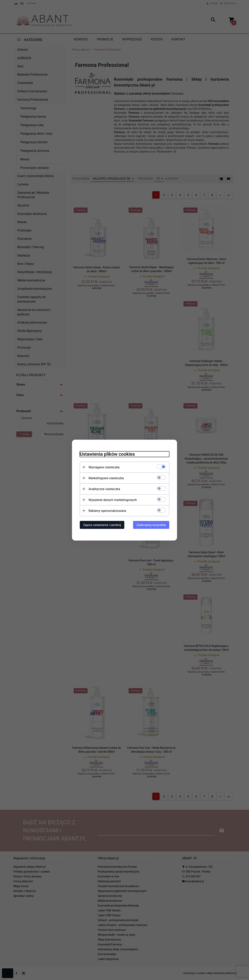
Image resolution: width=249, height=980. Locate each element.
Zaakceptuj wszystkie (151, 525)
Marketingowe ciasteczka (106, 478)
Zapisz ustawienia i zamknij (102, 525)
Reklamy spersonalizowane (107, 511)
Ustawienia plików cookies (107, 454)
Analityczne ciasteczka (104, 489)
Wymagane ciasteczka (104, 467)
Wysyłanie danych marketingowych (113, 500)
